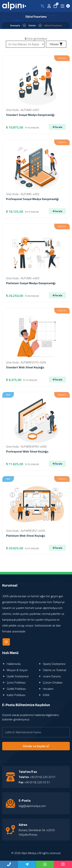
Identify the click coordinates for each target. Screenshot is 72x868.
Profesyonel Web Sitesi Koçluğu (27, 451)
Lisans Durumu (50, 676)
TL (43, 6)
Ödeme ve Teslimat (52, 670)
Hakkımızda (11, 664)
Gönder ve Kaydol (36, 746)
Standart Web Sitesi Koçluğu (25, 367)
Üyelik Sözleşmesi (15, 676)
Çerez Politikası (14, 682)
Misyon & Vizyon (15, 670)
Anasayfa (15, 25)
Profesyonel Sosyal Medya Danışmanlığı (32, 199)
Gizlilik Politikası (14, 689)
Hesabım (46, 689)
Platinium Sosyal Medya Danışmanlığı (31, 283)
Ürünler (32, 25)
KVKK (44, 695)
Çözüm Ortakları (50, 682)
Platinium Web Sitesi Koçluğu (26, 536)
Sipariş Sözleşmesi (52, 664)
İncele (57, 127)
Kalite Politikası (14, 695)
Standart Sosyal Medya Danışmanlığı (30, 115)
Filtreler (56, 44)
